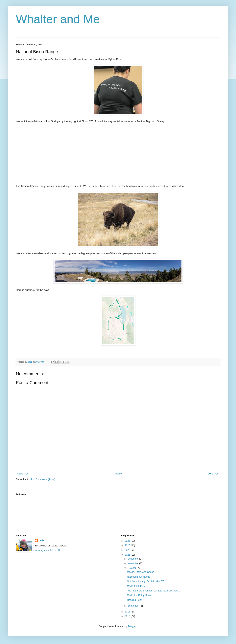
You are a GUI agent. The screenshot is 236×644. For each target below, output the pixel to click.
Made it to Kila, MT (137, 586)
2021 (128, 555)
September (134, 606)
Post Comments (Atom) (43, 479)
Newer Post (23, 474)
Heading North (135, 600)
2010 (128, 616)
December (133, 559)
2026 (128, 541)
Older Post (213, 474)
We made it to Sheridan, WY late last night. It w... (153, 591)
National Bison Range (138, 577)
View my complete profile (48, 550)
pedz (41, 540)
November (133, 563)
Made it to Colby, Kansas (140, 595)
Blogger (132, 626)
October (132, 568)
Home (119, 474)
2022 (128, 550)
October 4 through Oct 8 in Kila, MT (146, 581)
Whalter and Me (58, 19)
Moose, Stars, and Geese (140, 572)
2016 (128, 612)
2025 (128, 545)
